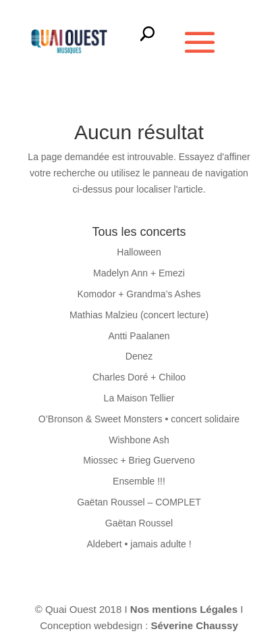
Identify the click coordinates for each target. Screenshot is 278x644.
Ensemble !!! (139, 481)
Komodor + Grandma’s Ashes (139, 294)
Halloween (139, 252)
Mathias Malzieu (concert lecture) (139, 315)
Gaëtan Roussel (139, 523)
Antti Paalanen (139, 336)
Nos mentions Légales (185, 609)
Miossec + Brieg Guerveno (139, 460)
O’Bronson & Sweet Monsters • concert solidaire (139, 419)
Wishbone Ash (139, 440)
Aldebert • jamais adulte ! (139, 544)
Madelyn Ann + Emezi (139, 273)
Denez (139, 356)
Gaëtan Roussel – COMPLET (139, 502)
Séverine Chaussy (195, 625)
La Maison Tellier (139, 398)
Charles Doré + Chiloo (139, 377)
